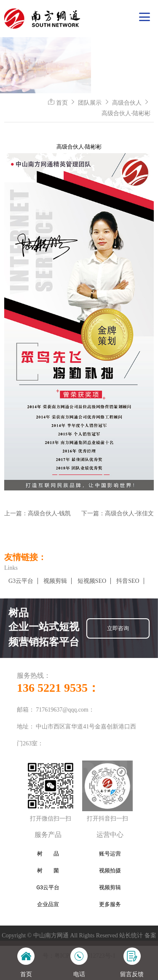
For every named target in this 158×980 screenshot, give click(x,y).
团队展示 (90, 103)
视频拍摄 (110, 870)
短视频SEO (92, 581)
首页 (62, 103)
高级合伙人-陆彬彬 (126, 113)
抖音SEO (128, 581)
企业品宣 (48, 904)
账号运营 (110, 854)
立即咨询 (118, 628)
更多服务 (110, 904)
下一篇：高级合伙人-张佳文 (118, 513)
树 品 (48, 854)
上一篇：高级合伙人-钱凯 (37, 513)
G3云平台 (21, 581)
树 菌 (48, 870)
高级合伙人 (127, 103)
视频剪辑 (55, 581)
